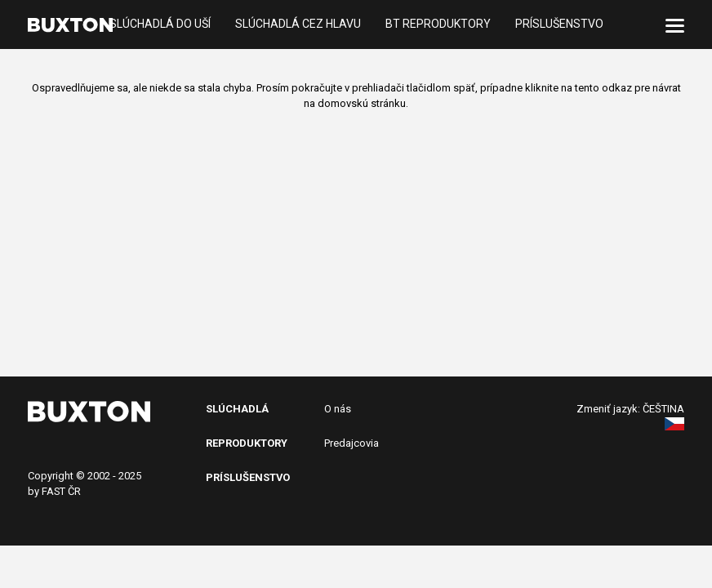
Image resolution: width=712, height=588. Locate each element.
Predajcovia (352, 443)
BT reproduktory (438, 24)
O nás (338, 409)
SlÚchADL (234, 409)
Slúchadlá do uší (160, 24)
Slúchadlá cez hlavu (298, 24)
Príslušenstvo (559, 24)
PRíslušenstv (244, 477)
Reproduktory (247, 443)
